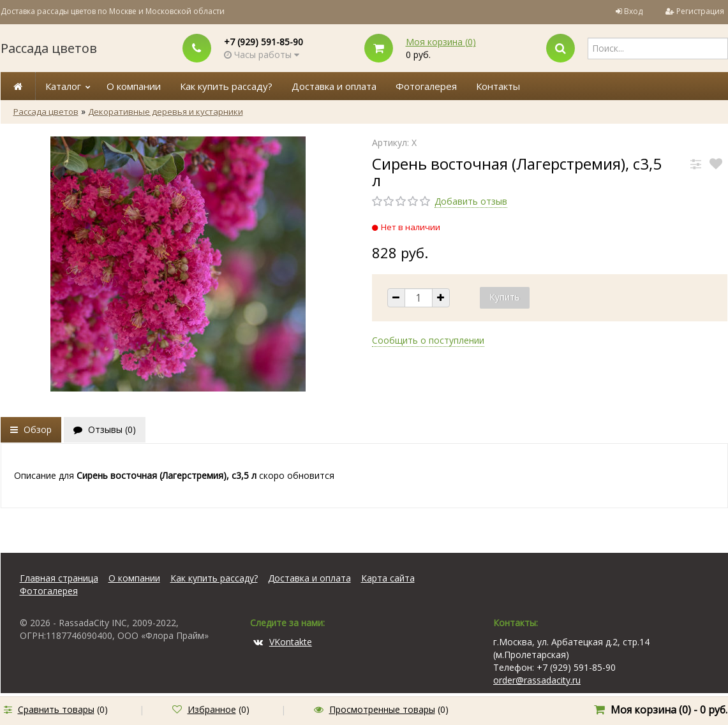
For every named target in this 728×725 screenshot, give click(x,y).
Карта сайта (388, 578)
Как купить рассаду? (226, 86)
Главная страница (59, 578)
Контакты (498, 86)
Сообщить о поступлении (428, 340)
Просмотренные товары (382, 709)
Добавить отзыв (471, 201)
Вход (633, 11)
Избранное (212, 709)
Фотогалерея (426, 86)
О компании (134, 86)
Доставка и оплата (334, 86)
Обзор (31, 429)
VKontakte (283, 642)
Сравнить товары (56, 709)
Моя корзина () (441, 42)
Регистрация (700, 11)
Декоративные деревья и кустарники (166, 112)
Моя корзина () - (669, 710)
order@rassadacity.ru (537, 680)
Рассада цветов (49, 48)
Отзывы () (105, 429)
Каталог (63, 86)
